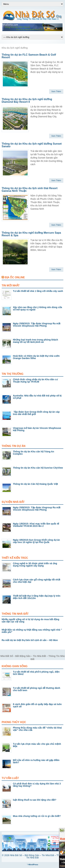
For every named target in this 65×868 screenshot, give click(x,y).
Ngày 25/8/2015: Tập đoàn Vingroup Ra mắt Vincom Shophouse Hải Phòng (37, 325)
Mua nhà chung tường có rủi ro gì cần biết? (37, 816)
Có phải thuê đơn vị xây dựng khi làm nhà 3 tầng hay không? (37, 785)
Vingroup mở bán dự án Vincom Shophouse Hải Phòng (37, 429)
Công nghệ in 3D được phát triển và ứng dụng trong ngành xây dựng (35, 565)
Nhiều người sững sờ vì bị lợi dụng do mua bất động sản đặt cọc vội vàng (30, 620)
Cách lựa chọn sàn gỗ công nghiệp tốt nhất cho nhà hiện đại (37, 581)
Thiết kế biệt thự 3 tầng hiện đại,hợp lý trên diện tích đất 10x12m (37, 597)
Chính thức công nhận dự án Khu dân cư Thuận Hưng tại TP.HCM (35, 381)
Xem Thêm (56, 91)
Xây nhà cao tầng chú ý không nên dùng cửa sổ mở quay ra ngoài (37, 308)
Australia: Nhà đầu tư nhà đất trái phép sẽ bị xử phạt (37, 397)
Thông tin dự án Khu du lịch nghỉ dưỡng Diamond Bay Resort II (27, 101)
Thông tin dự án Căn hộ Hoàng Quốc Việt (35, 484)
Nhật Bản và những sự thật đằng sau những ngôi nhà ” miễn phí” (32, 631)
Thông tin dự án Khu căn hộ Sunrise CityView (38, 468)
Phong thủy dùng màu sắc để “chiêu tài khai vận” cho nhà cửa (37, 729)
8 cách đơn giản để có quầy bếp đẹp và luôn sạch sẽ (37, 705)
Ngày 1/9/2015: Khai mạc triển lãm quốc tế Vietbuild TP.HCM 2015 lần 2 (36, 525)
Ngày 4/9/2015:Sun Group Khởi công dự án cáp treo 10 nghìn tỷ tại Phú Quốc (36, 541)
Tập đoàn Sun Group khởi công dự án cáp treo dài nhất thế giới (36, 413)
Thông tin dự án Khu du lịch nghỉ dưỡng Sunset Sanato (32, 145)
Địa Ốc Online (15, 277)
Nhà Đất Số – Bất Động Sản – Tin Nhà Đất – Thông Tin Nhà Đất (37, 856)
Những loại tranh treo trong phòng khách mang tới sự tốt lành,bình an (35, 341)
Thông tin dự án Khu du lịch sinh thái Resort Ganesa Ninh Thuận (30, 190)
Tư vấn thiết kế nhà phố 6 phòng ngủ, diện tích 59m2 (36, 673)
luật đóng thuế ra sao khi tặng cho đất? (35, 800)
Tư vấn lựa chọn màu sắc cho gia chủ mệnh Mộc (37, 745)
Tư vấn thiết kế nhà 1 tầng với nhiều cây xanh (38, 291)
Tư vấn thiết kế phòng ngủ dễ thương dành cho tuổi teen (37, 689)
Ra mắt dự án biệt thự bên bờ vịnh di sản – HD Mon (30, 640)
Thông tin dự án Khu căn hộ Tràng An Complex (33, 453)
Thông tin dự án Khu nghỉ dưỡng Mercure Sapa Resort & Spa (31, 234)
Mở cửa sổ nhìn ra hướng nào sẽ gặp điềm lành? (36, 761)
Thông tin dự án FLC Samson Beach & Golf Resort (29, 56)
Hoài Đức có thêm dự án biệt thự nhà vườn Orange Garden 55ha (36, 357)
